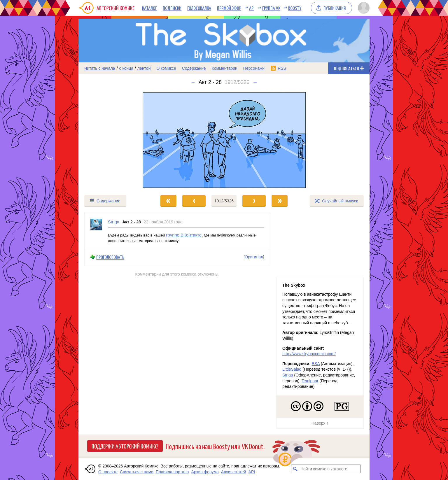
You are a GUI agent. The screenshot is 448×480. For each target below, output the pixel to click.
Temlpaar (310, 381)
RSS (282, 68)
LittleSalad (292, 369)
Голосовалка (199, 8)
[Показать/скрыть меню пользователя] (363, 8)
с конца (126, 68)
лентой (144, 68)
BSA (316, 364)
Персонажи (254, 68)
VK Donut (253, 446)
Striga (288, 375)
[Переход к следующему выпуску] (224, 140)
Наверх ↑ (320, 423)
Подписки (172, 8)
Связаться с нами (137, 472)
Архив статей (234, 472)
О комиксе (166, 68)
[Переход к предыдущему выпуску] (115, 140)
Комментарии (225, 68)
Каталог (149, 8)
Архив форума (205, 472)
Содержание (194, 68)
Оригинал (254, 257)
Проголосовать (110, 257)
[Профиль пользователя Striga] (96, 230)
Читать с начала (100, 68)
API (252, 8)
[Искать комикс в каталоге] (295, 469)
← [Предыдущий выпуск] (193, 82)
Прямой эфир (229, 8)
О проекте (108, 472)
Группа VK (271, 8)
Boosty (295, 8)
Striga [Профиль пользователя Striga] (114, 222)
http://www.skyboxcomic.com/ (309, 354)
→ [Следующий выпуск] (255, 82)
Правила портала (172, 472)
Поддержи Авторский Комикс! (125, 446)
